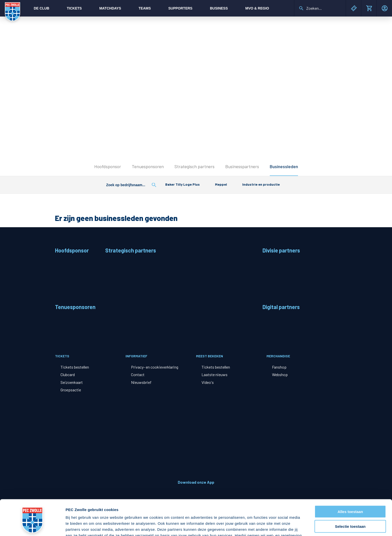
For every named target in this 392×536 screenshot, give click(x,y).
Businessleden (284, 166)
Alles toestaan (350, 480)
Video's (208, 382)
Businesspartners (242, 166)
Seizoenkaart (72, 382)
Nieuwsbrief (141, 382)
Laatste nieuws (214, 374)
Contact (138, 374)
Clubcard (68, 374)
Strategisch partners (194, 166)
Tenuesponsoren (148, 166)
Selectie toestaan (350, 495)
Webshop (280, 374)
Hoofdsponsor (108, 166)
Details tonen (270, 526)
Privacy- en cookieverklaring (155, 367)
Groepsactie (71, 390)
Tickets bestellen (75, 367)
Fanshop (279, 367)
